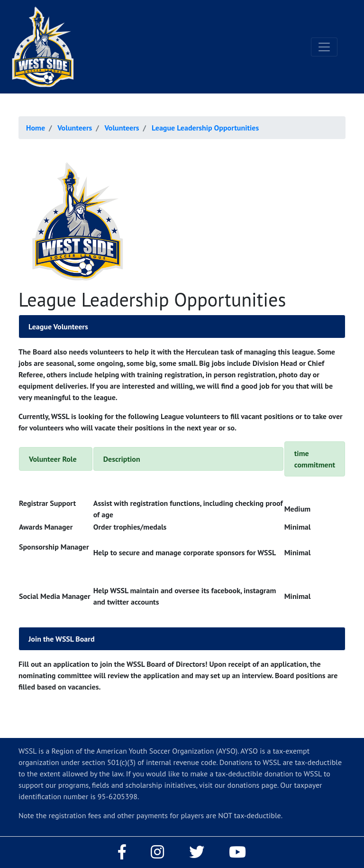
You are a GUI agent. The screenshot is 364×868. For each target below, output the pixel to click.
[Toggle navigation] (324, 47)
